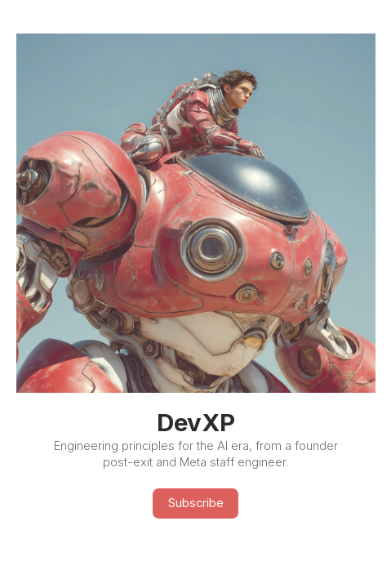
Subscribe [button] (196, 503)
